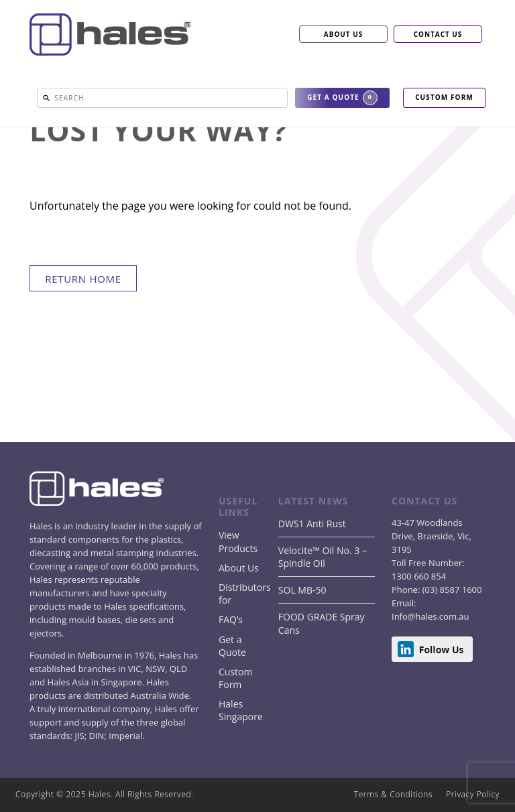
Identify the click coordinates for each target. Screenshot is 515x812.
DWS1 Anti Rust (312, 524)
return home (83, 279)
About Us (239, 568)
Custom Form (235, 678)
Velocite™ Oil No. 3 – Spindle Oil (323, 557)
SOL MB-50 (302, 590)
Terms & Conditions (393, 794)
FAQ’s (231, 619)
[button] (46, 98)
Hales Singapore (241, 710)
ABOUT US (343, 34)
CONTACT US (438, 34)
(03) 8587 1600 (451, 590)
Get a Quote (232, 646)
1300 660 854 (419, 576)
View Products (238, 541)
